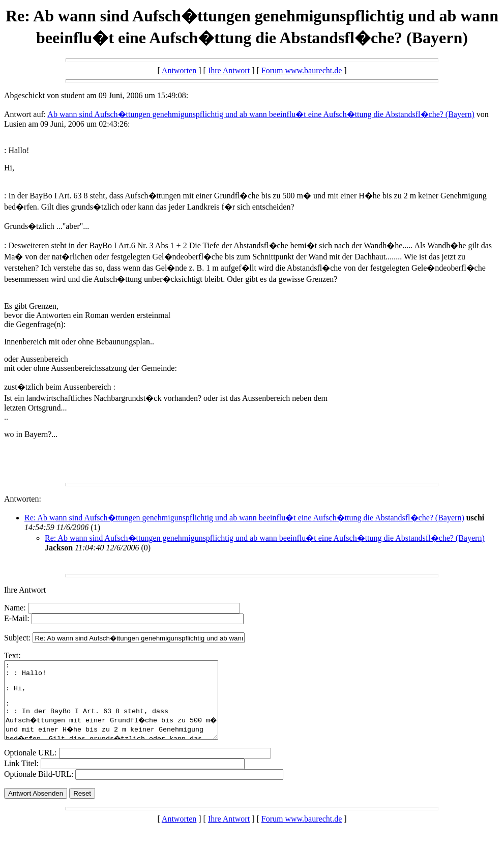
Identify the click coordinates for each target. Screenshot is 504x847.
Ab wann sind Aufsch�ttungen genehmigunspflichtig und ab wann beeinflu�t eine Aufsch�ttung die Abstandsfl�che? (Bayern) (261, 114)
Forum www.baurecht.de (302, 70)
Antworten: (23, 499)
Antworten (179, 70)
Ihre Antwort (229, 70)
